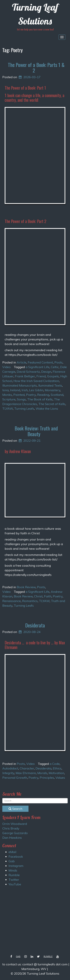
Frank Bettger (25, 376)
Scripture (9, 399)
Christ (38, 596)
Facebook (16, 856)
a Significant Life (37, 367)
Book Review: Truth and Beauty (36, 431)
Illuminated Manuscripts (20, 385)
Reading (43, 395)
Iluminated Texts (50, 385)
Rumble (14, 875)
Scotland (57, 395)
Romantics (30, 601)
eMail (12, 852)
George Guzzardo (15, 833)
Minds (13, 870)
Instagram (16, 866)
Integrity (8, 773)
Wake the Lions (47, 409)
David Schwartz (28, 372)
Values (60, 778)
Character (27, 768)
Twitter (14, 880)
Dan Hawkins (12, 838)
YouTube (15, 884)
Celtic (55, 367)
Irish (25, 390)
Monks (7, 395)
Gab (12, 861)
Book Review (26, 587)
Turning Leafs (24, 409)
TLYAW (8, 409)
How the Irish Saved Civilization (36, 381)
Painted (19, 395)
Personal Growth (15, 778)
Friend (41, 376)
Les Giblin (36, 390)
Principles (47, 778)
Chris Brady (11, 828)
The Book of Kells (40, 399)
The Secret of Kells (52, 404)
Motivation (56, 773)
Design (46, 372)
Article (22, 362)
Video (7, 367)
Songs (21, 399)
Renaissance (12, 601)
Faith (48, 596)
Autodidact (10, 768)
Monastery (52, 390)
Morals (42, 773)
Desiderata (35, 625)
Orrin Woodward (15, 824)
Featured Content (40, 362)
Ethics (57, 768)
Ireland (15, 390)
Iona (5, 390)
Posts (58, 362)
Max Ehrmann (26, 773)
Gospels (53, 376)
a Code (55, 764)
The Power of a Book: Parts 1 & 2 (36, 67)
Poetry (31, 395)
